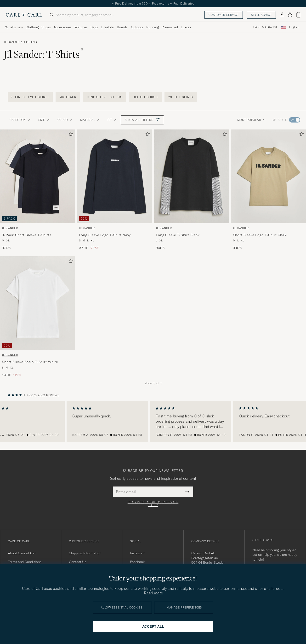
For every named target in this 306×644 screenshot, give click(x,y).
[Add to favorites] (70, 135)
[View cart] (298, 15)
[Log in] (282, 15)
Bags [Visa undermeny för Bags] (94, 27)
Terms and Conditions (25, 562)
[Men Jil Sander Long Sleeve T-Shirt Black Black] (192, 176)
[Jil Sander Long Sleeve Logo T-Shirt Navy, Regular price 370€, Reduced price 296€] (115, 190)
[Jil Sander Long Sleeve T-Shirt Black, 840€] (192, 190)
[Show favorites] (290, 15)
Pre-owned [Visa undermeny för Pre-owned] (170, 27)
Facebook (137, 562)
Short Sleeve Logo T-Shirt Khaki (260, 235)
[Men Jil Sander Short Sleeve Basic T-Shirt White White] (38, 303)
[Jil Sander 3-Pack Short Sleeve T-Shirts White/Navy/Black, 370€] (38, 190)
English (294, 27)
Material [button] (90, 120)
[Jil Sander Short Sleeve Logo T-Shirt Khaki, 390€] (269, 190)
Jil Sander (12, 42)
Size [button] (44, 120)
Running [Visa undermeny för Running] (153, 27)
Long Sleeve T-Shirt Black (178, 235)
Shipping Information (85, 553)
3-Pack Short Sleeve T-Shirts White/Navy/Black (27, 235)
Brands (122, 27)
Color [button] (65, 120)
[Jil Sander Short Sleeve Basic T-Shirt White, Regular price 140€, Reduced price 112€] (38, 317)
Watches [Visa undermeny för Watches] (81, 27)
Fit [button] (112, 120)
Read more (153, 593)
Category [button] (20, 120)
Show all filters (142, 120)
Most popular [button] (252, 120)
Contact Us (78, 562)
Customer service (224, 15)
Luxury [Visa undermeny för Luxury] (186, 27)
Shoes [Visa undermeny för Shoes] (46, 27)
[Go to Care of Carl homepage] (24, 15)
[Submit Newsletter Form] (187, 492)
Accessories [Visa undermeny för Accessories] (63, 27)
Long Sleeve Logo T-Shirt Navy (105, 235)
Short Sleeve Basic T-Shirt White (30, 362)
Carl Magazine (266, 27)
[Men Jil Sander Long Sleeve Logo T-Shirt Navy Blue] (115, 176)
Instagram (138, 553)
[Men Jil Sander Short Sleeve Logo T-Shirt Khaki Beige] (269, 176)
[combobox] (294, 27)
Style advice (261, 15)
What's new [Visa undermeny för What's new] (14, 27)
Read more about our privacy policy (153, 504)
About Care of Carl (22, 553)
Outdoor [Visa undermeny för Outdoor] (137, 27)
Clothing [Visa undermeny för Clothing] (32, 27)
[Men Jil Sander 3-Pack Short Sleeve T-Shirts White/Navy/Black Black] (38, 176)
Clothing (30, 42)
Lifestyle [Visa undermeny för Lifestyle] (107, 27)
